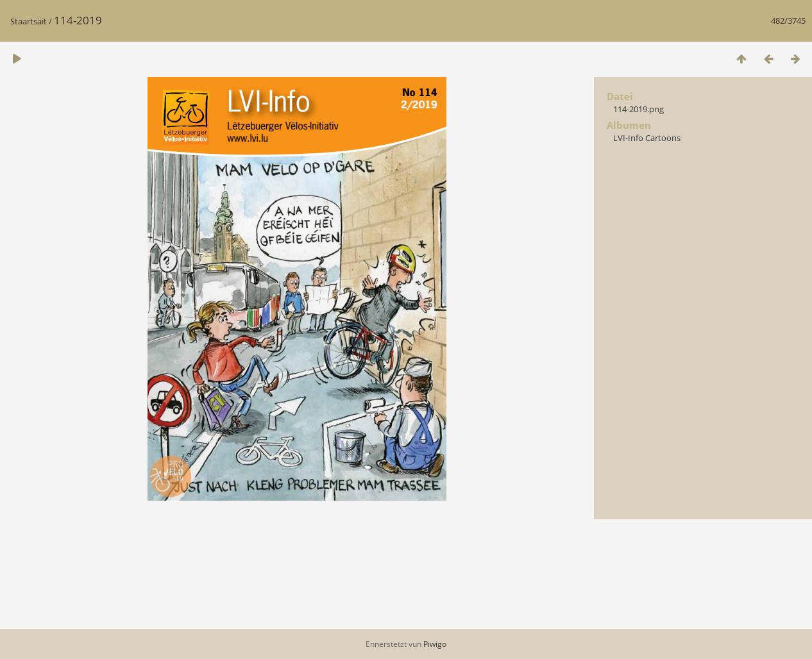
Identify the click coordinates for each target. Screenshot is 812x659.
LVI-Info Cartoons (647, 138)
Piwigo (435, 644)
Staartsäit (29, 21)
